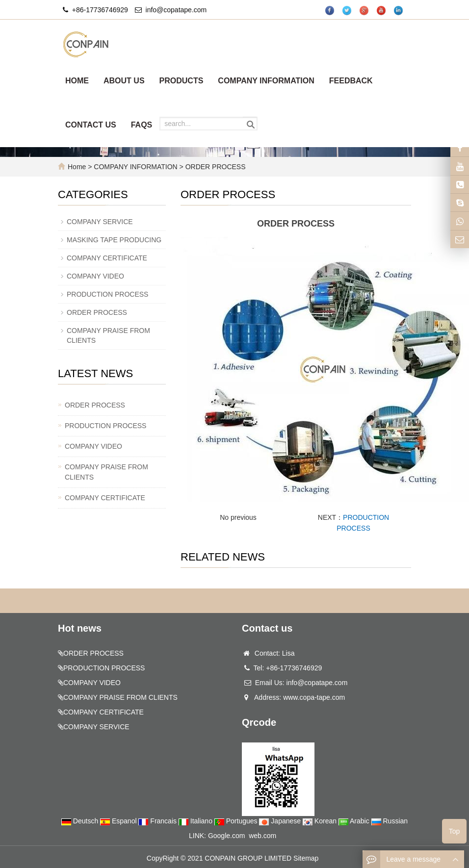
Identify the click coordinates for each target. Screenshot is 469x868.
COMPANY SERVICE (100, 222)
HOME (77, 81)
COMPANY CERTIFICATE (107, 258)
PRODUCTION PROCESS (107, 294)
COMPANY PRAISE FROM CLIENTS (106, 472)
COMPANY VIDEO (95, 276)
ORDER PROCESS (215, 167)
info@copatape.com (176, 10)
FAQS (142, 125)
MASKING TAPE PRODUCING (114, 240)
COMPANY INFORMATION (266, 81)
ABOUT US (124, 81)
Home (77, 167)
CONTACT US (91, 125)
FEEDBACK (351, 81)
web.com (262, 836)
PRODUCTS (182, 81)
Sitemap (306, 858)
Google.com (226, 836)
